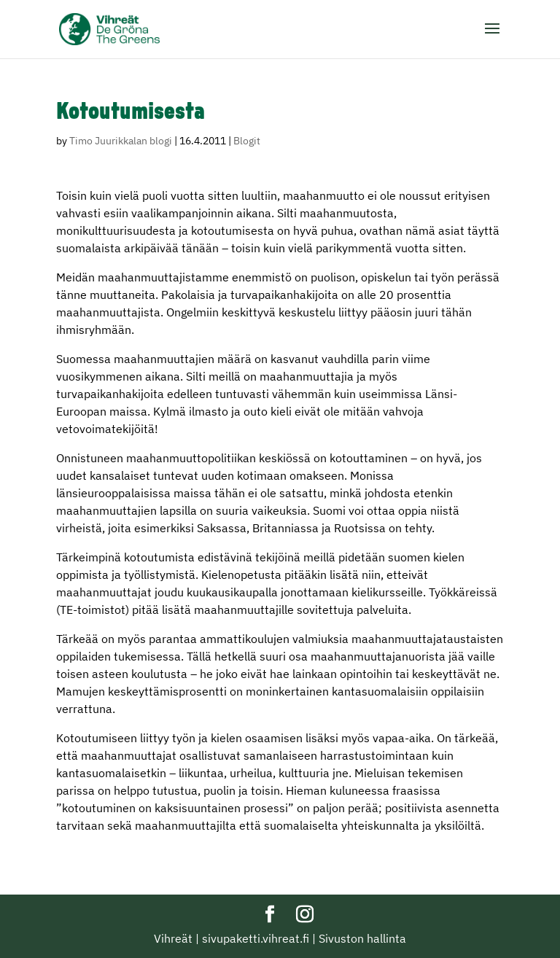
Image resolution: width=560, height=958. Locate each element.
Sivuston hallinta (362, 938)
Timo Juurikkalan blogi (121, 141)
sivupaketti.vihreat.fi (256, 938)
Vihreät (173, 938)
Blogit (247, 141)
